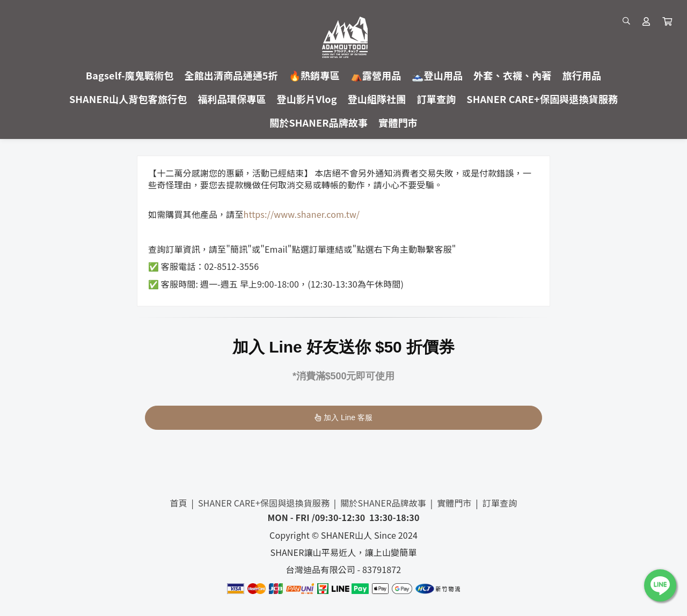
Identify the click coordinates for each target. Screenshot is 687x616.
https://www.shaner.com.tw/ (302, 214)
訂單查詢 (500, 503)
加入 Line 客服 (344, 417)
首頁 (179, 503)
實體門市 (454, 503)
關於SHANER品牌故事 (383, 503)
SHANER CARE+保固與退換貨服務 (264, 503)
